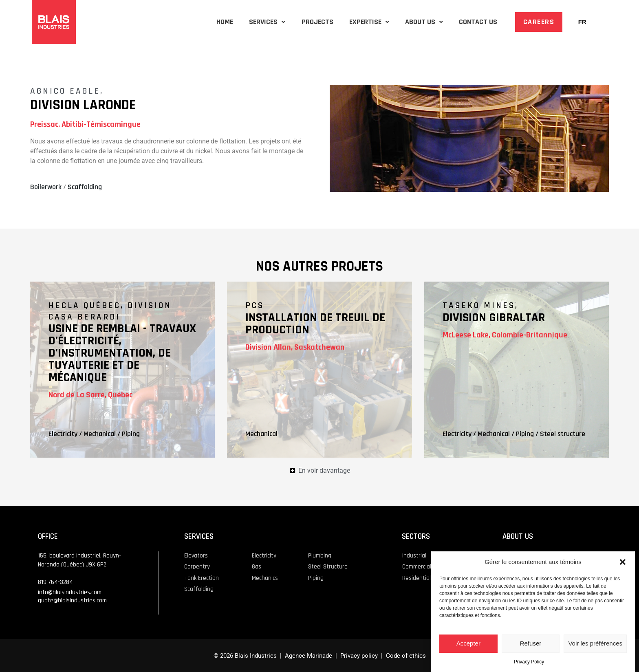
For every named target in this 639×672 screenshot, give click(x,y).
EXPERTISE (356, 22)
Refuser (531, 644)
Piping (131, 433)
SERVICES (244, 22)
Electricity (63, 433)
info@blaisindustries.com (70, 592)
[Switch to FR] (582, 22)
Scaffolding (85, 187)
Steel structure (563, 433)
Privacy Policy (529, 663)
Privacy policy (358, 655)
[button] (623, 563)
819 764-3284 (55, 581)
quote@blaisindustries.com (72, 600)
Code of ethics (406, 655)
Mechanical (100, 433)
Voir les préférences (595, 644)
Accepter (468, 644)
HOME (196, 22)
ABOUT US (416, 22)
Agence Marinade (308, 655)
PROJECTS (299, 22)
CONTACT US (476, 22)
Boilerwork (46, 187)
